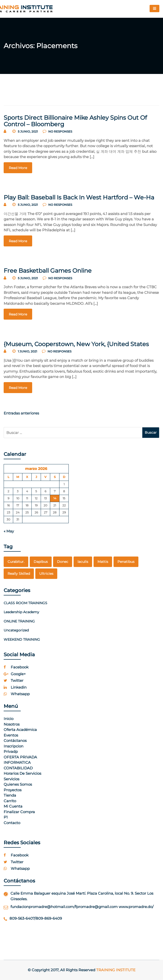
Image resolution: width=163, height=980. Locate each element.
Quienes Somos (18, 784)
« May (9, 531)
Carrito (10, 801)
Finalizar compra (19, 812)
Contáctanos (15, 741)
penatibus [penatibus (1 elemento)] (126, 562)
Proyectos (13, 790)
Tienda (10, 795)
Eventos (11, 735)
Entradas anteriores (21, 413)
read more (18, 168)
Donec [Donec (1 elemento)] (63, 562)
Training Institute (116, 970)
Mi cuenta (13, 806)
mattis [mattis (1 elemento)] (103, 562)
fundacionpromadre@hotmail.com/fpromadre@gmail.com (64, 907)
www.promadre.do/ (136, 907)
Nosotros (12, 724)
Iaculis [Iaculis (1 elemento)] (83, 562)
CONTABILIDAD (18, 768)
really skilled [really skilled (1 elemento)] (19, 574)
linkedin (15, 687)
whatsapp (17, 694)
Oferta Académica (20, 730)
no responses (57, 131)
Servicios (11, 779)
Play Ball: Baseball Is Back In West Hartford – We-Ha (79, 197)
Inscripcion (14, 746)
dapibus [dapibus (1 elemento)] (41, 562)
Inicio (9, 719)
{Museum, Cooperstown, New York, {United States (76, 344)
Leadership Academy (21, 612)
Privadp (11, 751)
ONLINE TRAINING (19, 621)
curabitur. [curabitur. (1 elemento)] (16, 562)
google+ (15, 674)
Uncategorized (16, 630)
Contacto (12, 823)
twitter (14, 680)
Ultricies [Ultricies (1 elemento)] (46, 574)
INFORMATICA (17, 762)
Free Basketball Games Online (48, 271)
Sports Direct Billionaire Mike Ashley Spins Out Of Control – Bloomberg (75, 121)
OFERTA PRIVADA (20, 757)
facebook (16, 667)
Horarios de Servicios (22, 773)
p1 (6, 817)
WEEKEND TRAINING (22, 639)
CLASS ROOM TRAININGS (25, 603)
